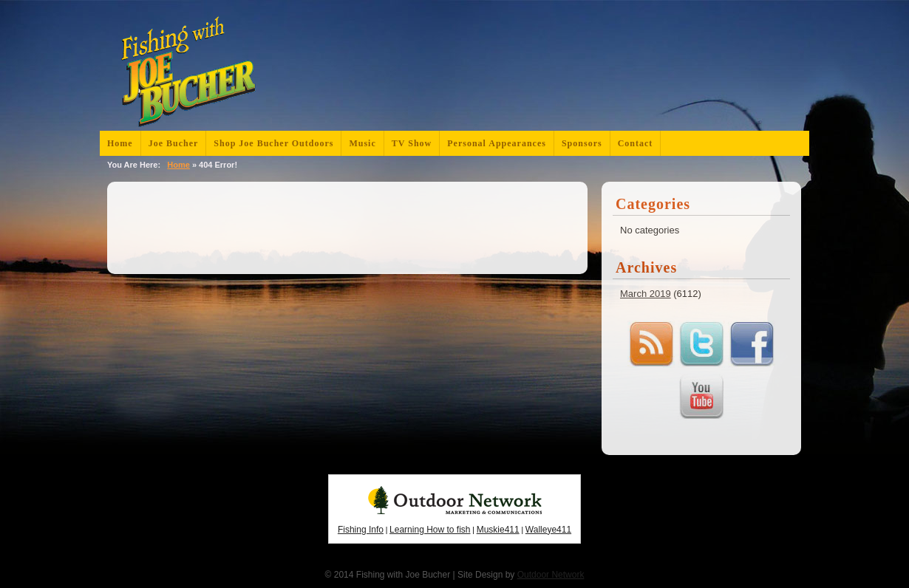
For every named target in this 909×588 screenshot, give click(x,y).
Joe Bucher (174, 143)
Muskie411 (498, 530)
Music (362, 143)
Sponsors (582, 143)
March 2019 (646, 294)
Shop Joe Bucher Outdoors (273, 143)
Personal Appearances (497, 143)
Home (120, 143)
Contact (636, 143)
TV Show (412, 143)
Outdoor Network (551, 575)
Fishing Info (361, 530)
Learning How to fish (430, 530)
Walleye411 (548, 530)
